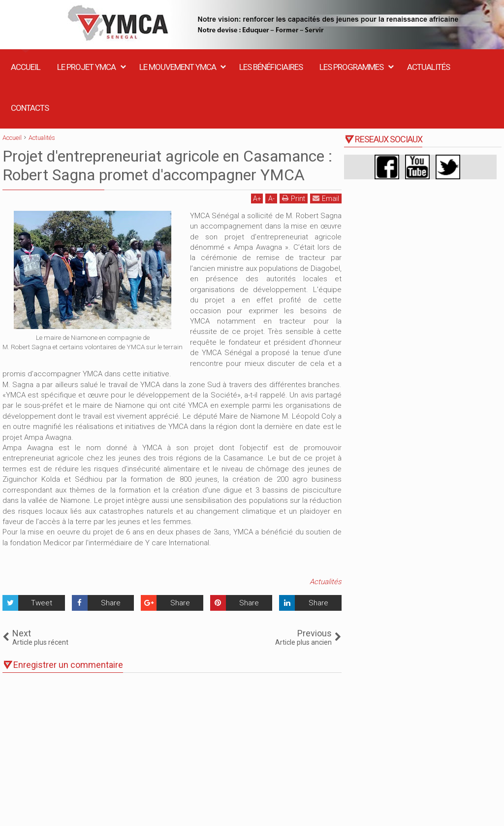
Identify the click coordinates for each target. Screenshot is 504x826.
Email (326, 198)
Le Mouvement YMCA (178, 67)
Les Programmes (351, 67)
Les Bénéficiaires (271, 67)
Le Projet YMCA (86, 67)
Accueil (26, 67)
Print (294, 198)
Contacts (30, 108)
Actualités (428, 67)
